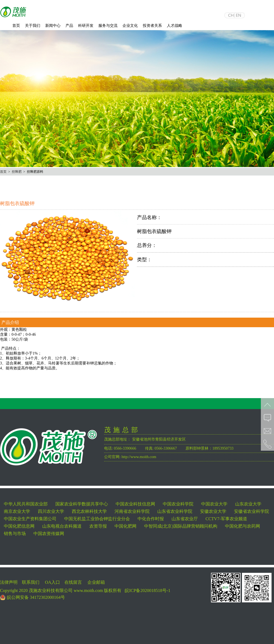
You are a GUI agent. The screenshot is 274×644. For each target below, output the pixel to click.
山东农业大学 (248, 504)
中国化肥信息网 (19, 526)
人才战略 (175, 26)
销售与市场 (15, 534)
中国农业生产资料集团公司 (30, 519)
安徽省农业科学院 (252, 511)
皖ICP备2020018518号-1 (147, 590)
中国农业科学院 (178, 504)
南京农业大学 (17, 511)
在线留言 (73, 582)
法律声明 (9, 582)
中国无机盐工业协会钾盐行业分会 (97, 519)
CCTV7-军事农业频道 (226, 519)
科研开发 (86, 26)
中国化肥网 (125, 526)
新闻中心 (53, 26)
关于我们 (33, 26)
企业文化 (130, 26)
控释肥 (17, 172)
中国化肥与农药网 (242, 526)
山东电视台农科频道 (62, 526)
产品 (69, 26)
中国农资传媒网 (49, 534)
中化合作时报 (151, 519)
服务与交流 (108, 26)
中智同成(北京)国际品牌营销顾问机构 (181, 526)
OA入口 (52, 582)
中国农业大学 (214, 504)
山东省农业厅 (185, 519)
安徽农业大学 (213, 511)
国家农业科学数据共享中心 (82, 504)
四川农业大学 (51, 511)
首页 (16, 26)
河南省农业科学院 (132, 511)
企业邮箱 (96, 582)
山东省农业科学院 (175, 511)
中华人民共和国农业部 (26, 504)
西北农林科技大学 (89, 511)
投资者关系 (152, 26)
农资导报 (98, 526)
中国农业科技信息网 (135, 504)
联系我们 (31, 582)
